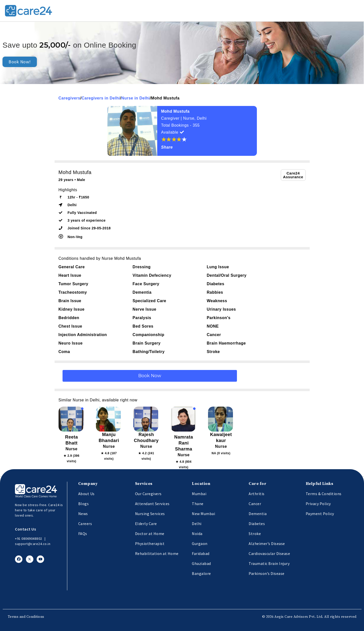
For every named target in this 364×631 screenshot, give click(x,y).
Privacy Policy (318, 504)
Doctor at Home (150, 534)
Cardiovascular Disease (269, 553)
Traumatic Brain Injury (269, 563)
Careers (85, 524)
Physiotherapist (150, 543)
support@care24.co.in (33, 544)
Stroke (255, 534)
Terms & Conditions (324, 494)
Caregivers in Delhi (101, 98)
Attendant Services (152, 504)
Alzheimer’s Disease (267, 543)
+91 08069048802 (29, 539)
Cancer (255, 504)
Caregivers (70, 98)
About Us (86, 494)
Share (167, 147)
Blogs (84, 504)
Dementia (258, 514)
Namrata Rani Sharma (184, 443)
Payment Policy (320, 514)
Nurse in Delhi (136, 98)
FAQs (83, 534)
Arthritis (257, 494)
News (83, 514)
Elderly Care (146, 524)
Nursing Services (150, 514)
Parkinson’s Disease (267, 573)
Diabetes (257, 524)
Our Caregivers (148, 494)
